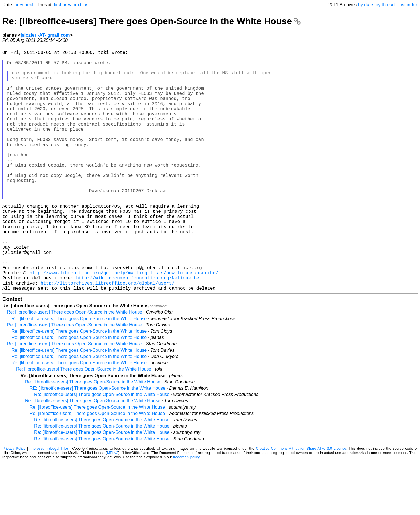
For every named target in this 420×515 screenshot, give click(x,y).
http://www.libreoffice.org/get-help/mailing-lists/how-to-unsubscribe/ (124, 323)
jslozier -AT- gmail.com (45, 35)
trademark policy (186, 511)
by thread (385, 5)
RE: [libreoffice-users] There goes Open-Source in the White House (98, 442)
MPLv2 (113, 506)
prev (19, 5)
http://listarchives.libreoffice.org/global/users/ (107, 335)
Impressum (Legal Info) (49, 502)
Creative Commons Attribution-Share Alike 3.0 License (301, 502)
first (58, 5)
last (86, 5)
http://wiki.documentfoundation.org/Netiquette (138, 329)
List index (408, 5)
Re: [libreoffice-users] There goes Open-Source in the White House (151, 21)
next (29, 5)
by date (366, 5)
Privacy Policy (14, 502)
